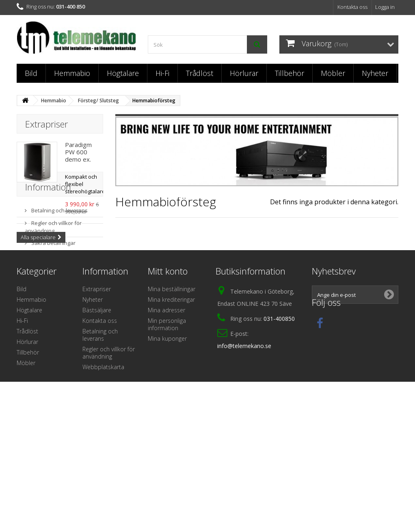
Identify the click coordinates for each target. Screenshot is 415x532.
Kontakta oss (352, 7)
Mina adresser (166, 416)
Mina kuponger (167, 445)
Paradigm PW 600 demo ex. (78, 152)
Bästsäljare (97, 416)
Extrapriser (46, 124)
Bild (31, 73)
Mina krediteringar (171, 406)
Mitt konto (168, 377)
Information (48, 265)
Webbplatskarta (103, 473)
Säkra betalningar (53, 318)
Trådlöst (200, 73)
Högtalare (123, 73)
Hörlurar (244, 73)
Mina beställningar (172, 395)
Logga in (385, 7)
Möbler (333, 73)
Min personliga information (167, 431)
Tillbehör (290, 73)
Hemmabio (72, 73)
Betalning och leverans (59, 285)
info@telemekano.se (244, 452)
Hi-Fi (162, 73)
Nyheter (375, 73)
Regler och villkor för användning (53, 302)
